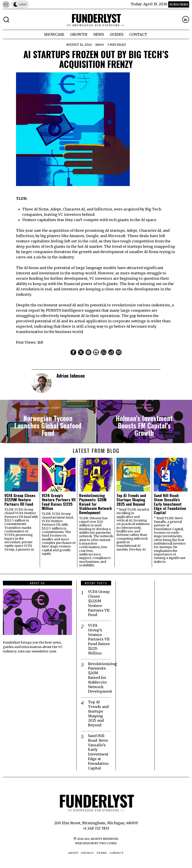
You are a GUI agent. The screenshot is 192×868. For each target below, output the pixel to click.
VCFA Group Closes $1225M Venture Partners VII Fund (20, 500)
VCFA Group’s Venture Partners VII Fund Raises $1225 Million (59, 502)
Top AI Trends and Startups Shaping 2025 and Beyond (131, 500)
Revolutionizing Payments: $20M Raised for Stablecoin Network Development (95, 504)
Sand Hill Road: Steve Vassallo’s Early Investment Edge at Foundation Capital (170, 504)
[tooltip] (186, 19)
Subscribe (179, 4)
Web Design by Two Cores (96, 843)
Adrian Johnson (71, 376)
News (100, 45)
